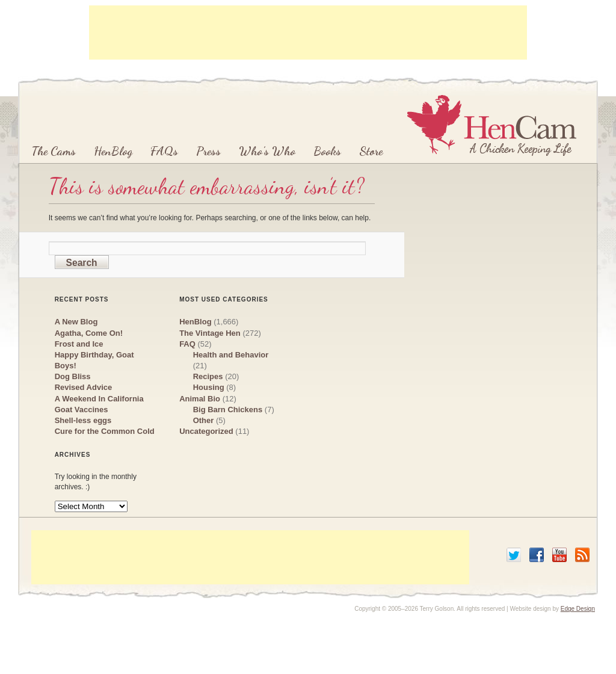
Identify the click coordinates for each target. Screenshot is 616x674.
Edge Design (578, 609)
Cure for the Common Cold (105, 431)
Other (204, 420)
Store (371, 151)
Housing (209, 387)
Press (208, 151)
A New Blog (76, 322)
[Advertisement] (308, 32)
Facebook (537, 555)
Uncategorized (206, 431)
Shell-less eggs (83, 420)
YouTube (559, 555)
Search (82, 263)
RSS (582, 555)
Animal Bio (200, 399)
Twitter (514, 555)
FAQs (164, 151)
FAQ (187, 344)
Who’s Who (267, 151)
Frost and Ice (79, 344)
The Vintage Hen (210, 333)
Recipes (208, 376)
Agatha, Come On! (89, 333)
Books (327, 151)
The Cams (54, 151)
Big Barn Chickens (228, 410)
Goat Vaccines (82, 410)
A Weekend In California (99, 399)
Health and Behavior (231, 355)
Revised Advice (84, 387)
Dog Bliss (73, 376)
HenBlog (113, 151)
